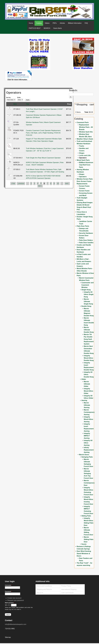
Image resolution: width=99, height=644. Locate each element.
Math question (10, 603)
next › (67, 184)
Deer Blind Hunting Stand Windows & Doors (84, 554)
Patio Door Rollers (86, 240)
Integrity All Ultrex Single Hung (89, 294)
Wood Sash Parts (83, 160)
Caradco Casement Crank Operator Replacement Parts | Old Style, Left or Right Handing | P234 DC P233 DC (43, 133)
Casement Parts (83, 122)
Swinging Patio (87, 457)
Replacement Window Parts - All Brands (86, 127)
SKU (15, 104)
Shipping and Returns (44, 589)
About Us (40, 593)
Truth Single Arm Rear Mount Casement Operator (43, 158)
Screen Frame (84, 191)
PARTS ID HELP (35, 28)
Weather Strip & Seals (85, 139)
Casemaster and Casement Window (88, 285)
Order (19, 97)
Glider (84, 379)
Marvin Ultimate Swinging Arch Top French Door (89, 473)
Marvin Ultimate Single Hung (88, 301)
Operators (83, 158)
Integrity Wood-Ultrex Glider (89, 391)
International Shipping (69, 589)
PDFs (55, 23)
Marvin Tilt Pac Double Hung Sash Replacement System (89, 339)
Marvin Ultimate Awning (87, 405)
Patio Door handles (86, 243)
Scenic (84, 544)
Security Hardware (86, 233)
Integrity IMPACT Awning (87, 436)
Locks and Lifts (85, 155)
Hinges (82, 153)
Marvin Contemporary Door (89, 483)
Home (31, 23)
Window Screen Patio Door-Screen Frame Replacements (85, 181)
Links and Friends (67, 593)
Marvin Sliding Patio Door (89, 539)
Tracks (82, 146)
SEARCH (47, 28)
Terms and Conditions (44, 586)
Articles (62, 23)
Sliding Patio (86, 516)
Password (8, 591)
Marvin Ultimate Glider (87, 384)
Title (28, 104)
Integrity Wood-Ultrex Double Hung (89, 358)
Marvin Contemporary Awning (89, 412)
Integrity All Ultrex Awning (88, 443)
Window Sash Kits (86, 132)
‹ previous (21, 184)
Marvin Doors (84, 455)
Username (8, 585)
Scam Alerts (58, 28)
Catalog (39, 23)
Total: (87, 112)
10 (58, 184)
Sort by (8, 97)
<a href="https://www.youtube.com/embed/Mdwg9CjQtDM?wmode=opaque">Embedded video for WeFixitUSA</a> (17, 46)
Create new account (14, 598)
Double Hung (86, 306)
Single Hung (86, 290)
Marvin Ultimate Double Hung (89, 330)
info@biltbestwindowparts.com (16, 624)
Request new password (16, 600)
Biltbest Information (75, 23)
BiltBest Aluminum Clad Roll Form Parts (86, 165)
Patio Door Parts (83, 226)
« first (13, 184)
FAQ (86, 23)
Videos (47, 23)
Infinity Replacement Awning (89, 450)
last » (40, 186)
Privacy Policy (66, 586)
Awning (84, 400)
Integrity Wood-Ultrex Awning (89, 419)
